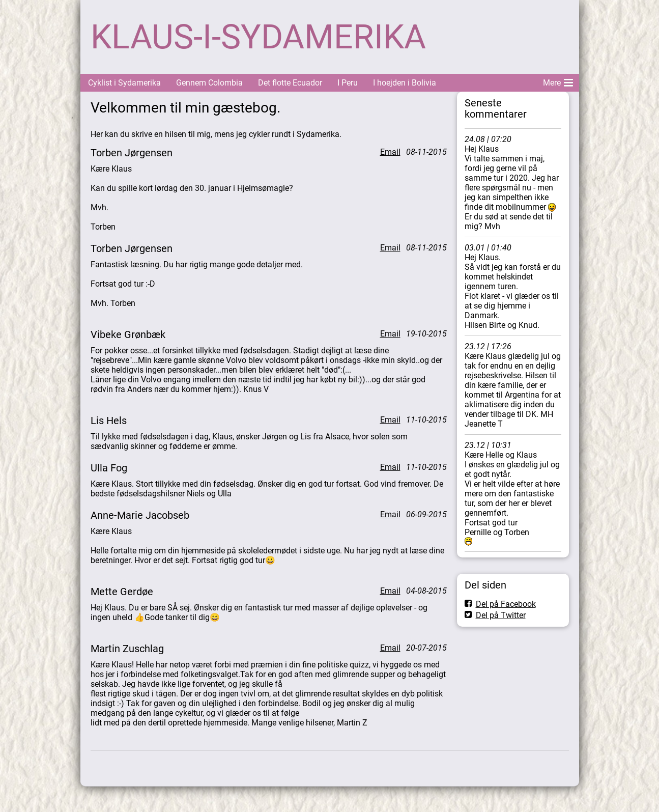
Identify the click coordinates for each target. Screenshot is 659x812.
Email (390, 152)
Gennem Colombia (209, 83)
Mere (558, 81)
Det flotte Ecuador (290, 83)
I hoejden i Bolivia (405, 83)
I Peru (348, 83)
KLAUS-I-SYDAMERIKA (258, 37)
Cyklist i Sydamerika (124, 83)
